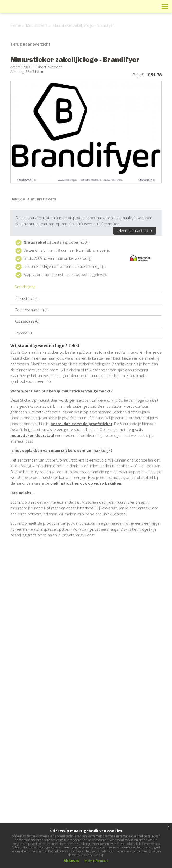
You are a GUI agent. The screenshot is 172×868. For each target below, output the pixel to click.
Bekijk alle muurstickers (33, 199)
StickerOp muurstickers (23, 10)
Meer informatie (97, 861)
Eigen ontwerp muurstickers (67, 266)
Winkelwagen (141, 6)
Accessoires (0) (27, 321)
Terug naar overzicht (30, 44)
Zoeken (153, 6)
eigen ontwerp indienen (37, 514)
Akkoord (72, 861)
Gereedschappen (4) (32, 310)
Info (130, 6)
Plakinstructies (27, 298)
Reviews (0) (23, 333)
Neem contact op (136, 231)
